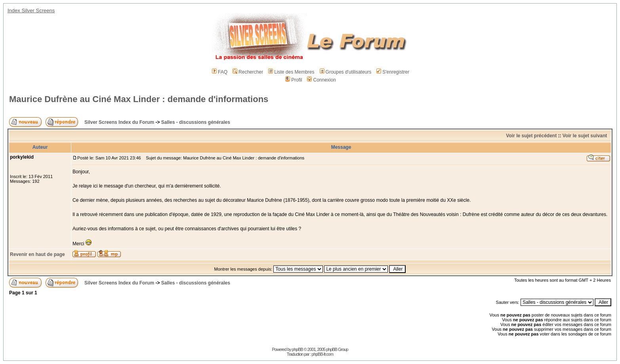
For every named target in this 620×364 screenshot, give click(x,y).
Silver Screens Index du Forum (119, 122)
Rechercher (248, 72)
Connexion (321, 80)
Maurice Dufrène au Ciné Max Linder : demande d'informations (139, 99)
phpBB (298, 349)
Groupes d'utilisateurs (346, 72)
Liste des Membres (291, 72)
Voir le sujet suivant (585, 136)
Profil (294, 80)
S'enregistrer (393, 72)
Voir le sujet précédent (531, 136)
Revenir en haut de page (37, 254)
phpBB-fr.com (323, 354)
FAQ (220, 72)
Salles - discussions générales (196, 122)
